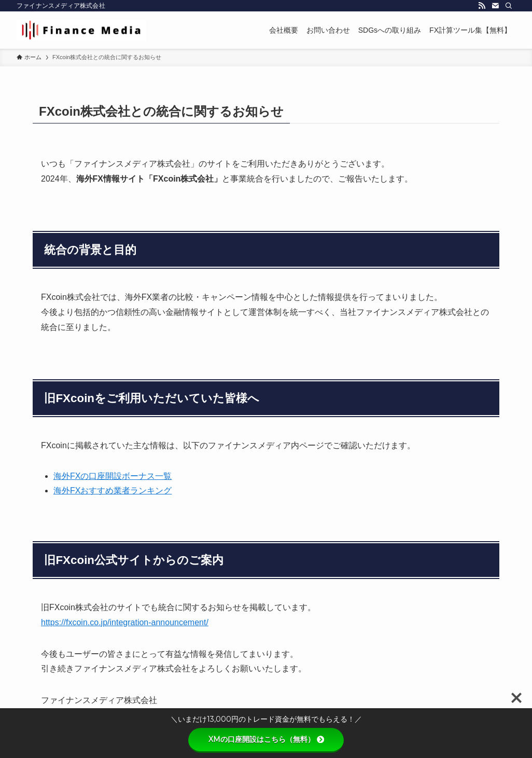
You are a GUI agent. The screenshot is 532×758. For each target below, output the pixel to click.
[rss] (482, 6)
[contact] (495, 6)
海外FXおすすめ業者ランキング (113, 491)
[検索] (509, 6)
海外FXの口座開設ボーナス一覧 (113, 476)
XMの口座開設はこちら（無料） (266, 739)
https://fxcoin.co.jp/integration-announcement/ (125, 622)
